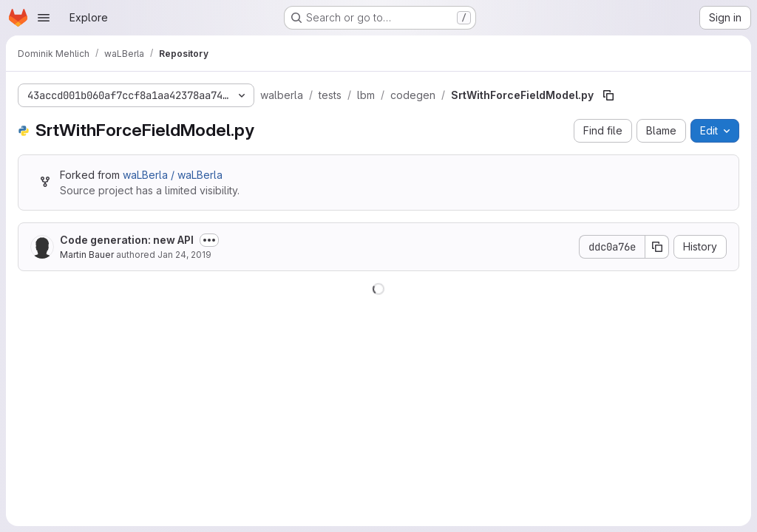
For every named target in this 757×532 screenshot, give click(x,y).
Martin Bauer (87, 255)
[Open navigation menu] (44, 18)
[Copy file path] (608, 95)
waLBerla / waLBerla (173, 175)
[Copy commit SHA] (657, 247)
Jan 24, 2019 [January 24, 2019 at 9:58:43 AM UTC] (184, 255)
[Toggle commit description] (209, 240)
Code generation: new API (127, 240)
